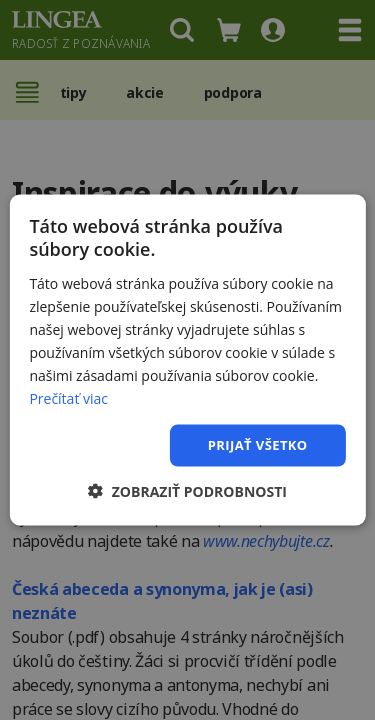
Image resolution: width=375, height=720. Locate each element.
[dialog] (187, 360)
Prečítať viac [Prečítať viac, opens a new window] (68, 398)
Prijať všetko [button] (258, 445)
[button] (187, 490)
